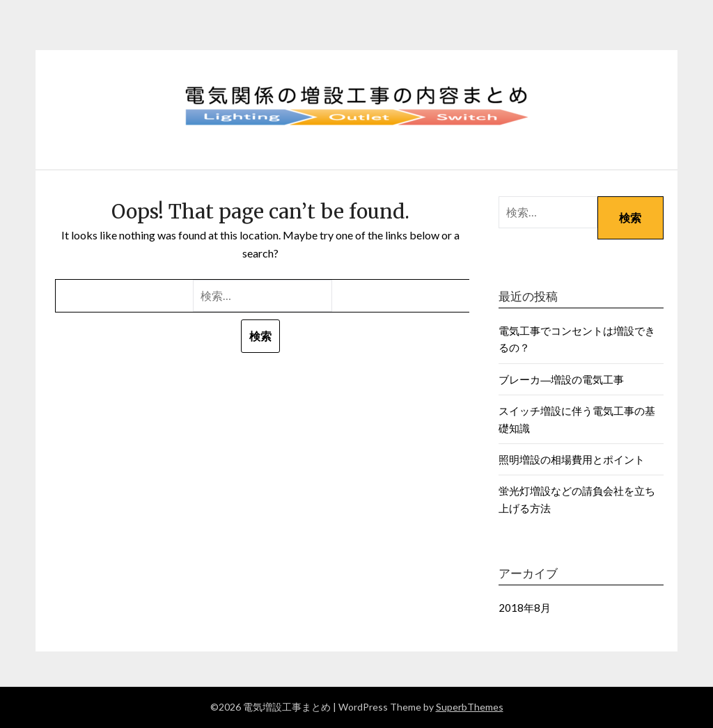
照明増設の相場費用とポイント (572, 459)
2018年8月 (525, 608)
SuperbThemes (470, 707)
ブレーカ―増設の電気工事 (561, 379)
